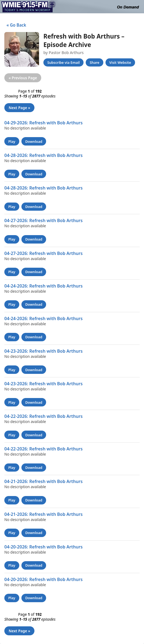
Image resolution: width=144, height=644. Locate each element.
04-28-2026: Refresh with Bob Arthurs (44, 155)
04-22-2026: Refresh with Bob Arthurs (44, 416)
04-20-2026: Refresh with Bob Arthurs (44, 547)
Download (34, 141)
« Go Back (15, 25)
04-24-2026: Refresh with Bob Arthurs (44, 286)
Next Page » (19, 108)
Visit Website (120, 62)
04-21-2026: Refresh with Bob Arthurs (44, 481)
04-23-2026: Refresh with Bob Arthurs (44, 351)
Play (12, 141)
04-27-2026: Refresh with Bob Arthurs (44, 220)
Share (95, 62)
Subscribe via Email (63, 62)
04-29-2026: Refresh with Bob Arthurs (44, 123)
